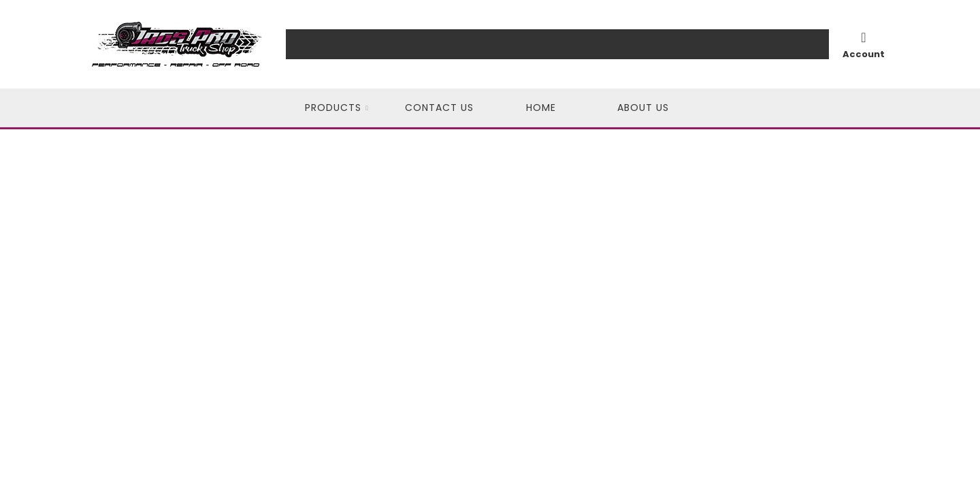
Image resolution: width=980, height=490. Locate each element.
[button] (337, 108)
